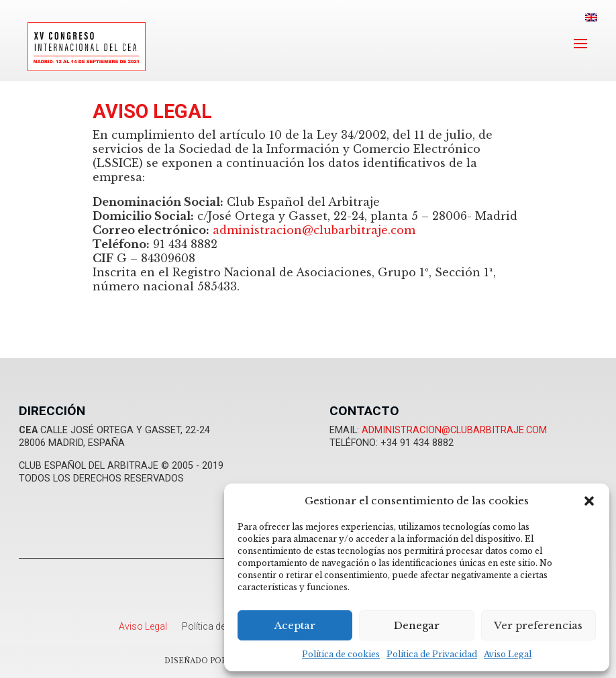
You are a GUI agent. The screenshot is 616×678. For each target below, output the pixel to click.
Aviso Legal (508, 654)
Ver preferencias (538, 625)
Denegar (417, 625)
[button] (589, 501)
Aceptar (295, 625)
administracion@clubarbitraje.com (314, 230)
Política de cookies (341, 654)
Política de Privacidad (432, 654)
